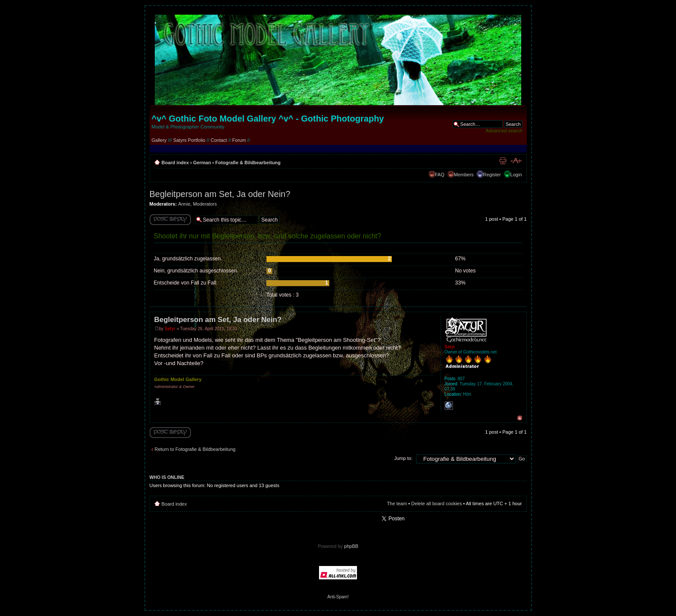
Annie (184, 204)
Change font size (516, 161)
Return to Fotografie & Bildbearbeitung (195, 449)
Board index (175, 163)
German (202, 163)
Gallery (159, 140)
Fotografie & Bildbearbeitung (248, 163)
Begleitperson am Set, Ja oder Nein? (220, 194)
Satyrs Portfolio (189, 140)
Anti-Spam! (338, 597)
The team (397, 503)
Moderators (205, 204)
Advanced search (504, 131)
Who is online (167, 477)
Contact (219, 140)
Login (516, 175)
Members (464, 175)
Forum (239, 140)
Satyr (170, 329)
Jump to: (404, 458)
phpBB (351, 546)
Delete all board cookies (437, 503)
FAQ (440, 175)
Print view (503, 161)
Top (520, 418)
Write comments (170, 220)
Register (492, 175)
